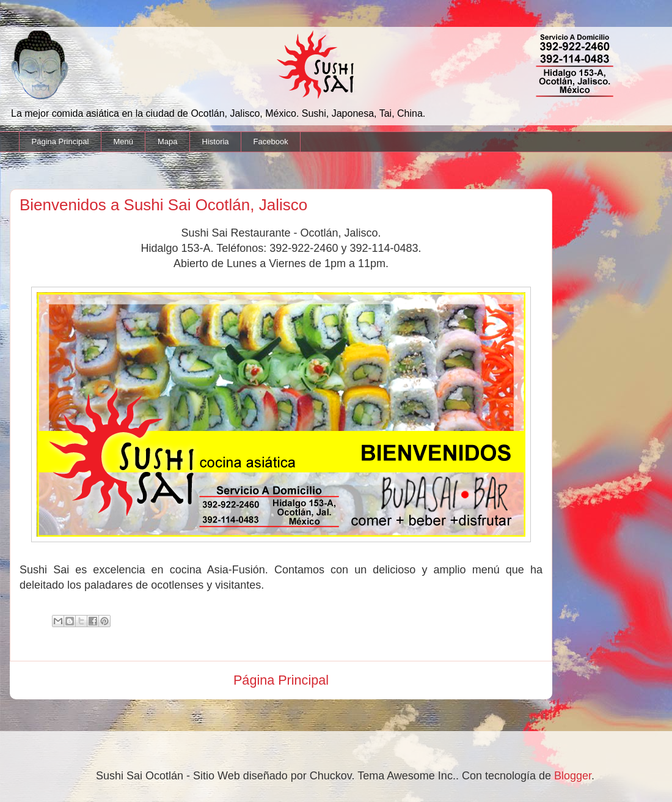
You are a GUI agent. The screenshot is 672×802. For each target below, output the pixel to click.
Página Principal (60, 142)
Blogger (573, 776)
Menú (123, 142)
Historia (216, 142)
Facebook (271, 142)
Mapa (168, 142)
